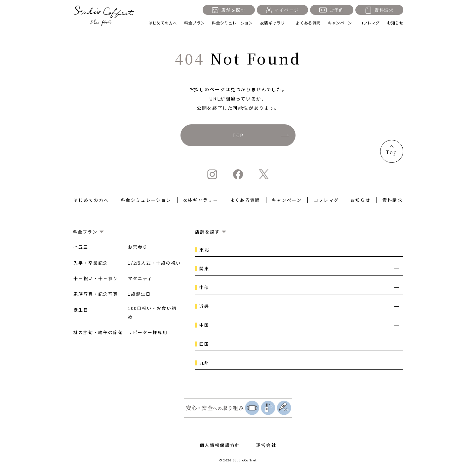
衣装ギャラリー (275, 23)
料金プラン (194, 23)
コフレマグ (370, 23)
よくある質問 (308, 23)
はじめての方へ (163, 23)
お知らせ (395, 23)
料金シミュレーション (232, 23)
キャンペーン (340, 23)
